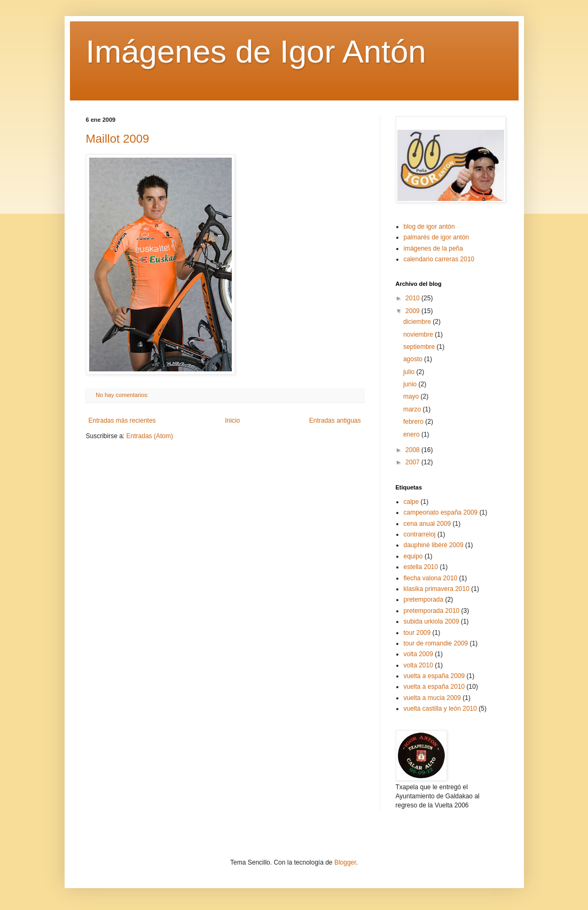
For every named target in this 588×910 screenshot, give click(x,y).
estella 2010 (421, 567)
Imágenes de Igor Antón (256, 52)
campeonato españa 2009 (441, 512)
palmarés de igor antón (437, 237)
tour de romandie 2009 (436, 643)
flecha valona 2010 (431, 578)
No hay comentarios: (123, 395)
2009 (413, 311)
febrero (414, 422)
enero (412, 434)
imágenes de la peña (433, 248)
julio (410, 372)
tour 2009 (417, 633)
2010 (413, 298)
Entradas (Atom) (150, 436)
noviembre (419, 335)
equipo (413, 556)
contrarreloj (420, 534)
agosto (414, 359)
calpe (411, 502)
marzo (413, 409)
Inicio (232, 421)
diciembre (418, 322)
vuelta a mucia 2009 (432, 698)
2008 (413, 450)
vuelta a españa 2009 (434, 676)
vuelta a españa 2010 (434, 687)
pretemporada (424, 600)
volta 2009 (418, 654)
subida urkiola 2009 (432, 621)
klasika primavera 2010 (437, 589)
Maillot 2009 (118, 139)
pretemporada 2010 (432, 611)
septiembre (420, 347)
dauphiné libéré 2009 (434, 545)
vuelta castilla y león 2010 (440, 709)
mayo (412, 396)
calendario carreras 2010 (439, 259)
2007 (413, 462)
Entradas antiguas (335, 421)
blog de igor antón (429, 227)
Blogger (345, 862)
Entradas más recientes (122, 421)
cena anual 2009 (428, 524)
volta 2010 (418, 665)
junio (411, 384)
